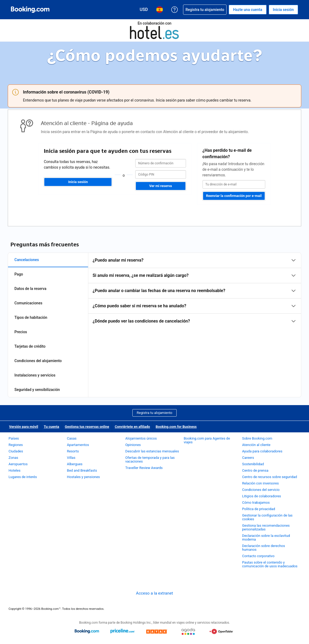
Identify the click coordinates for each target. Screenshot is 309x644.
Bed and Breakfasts (82, 470)
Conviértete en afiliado (132, 427)
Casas (72, 438)
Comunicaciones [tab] (28, 303)
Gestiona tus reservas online (87, 427)
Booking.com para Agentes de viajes (207, 440)
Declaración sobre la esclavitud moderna (266, 538)
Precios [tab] (21, 332)
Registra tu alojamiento (154, 413)
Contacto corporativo (258, 556)
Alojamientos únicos (141, 438)
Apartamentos (78, 445)
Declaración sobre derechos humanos (264, 548)
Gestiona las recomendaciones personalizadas (266, 527)
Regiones (16, 445)
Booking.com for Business (176, 427)
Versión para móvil (24, 427)
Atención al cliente (256, 445)
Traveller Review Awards (144, 468)
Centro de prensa (255, 470)
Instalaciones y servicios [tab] (35, 375)
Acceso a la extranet (155, 593)
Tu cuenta (51, 427)
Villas (71, 458)
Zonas (13, 458)
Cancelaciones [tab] (27, 260)
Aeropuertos (18, 464)
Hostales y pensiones (84, 477)
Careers (248, 458)
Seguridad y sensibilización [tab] (37, 390)
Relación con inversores (260, 483)
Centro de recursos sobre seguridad (270, 477)
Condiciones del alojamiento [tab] (38, 361)
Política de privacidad (259, 509)
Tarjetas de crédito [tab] (30, 346)
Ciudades (16, 451)
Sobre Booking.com (257, 438)
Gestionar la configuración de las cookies (267, 517)
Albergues (75, 464)
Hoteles (15, 470)
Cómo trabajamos (256, 503)
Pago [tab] (19, 274)
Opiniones (133, 445)
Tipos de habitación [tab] (31, 317)
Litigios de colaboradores (262, 496)
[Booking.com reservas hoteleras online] (30, 10)
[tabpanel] (195, 291)
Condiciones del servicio (261, 490)
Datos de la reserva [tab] (30, 289)
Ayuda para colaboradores (262, 451)
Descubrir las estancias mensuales (152, 451)
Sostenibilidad (253, 464)
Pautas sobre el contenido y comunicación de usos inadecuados (270, 564)
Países (14, 438)
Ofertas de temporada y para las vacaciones (150, 459)
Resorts (73, 451)
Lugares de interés (23, 477)
